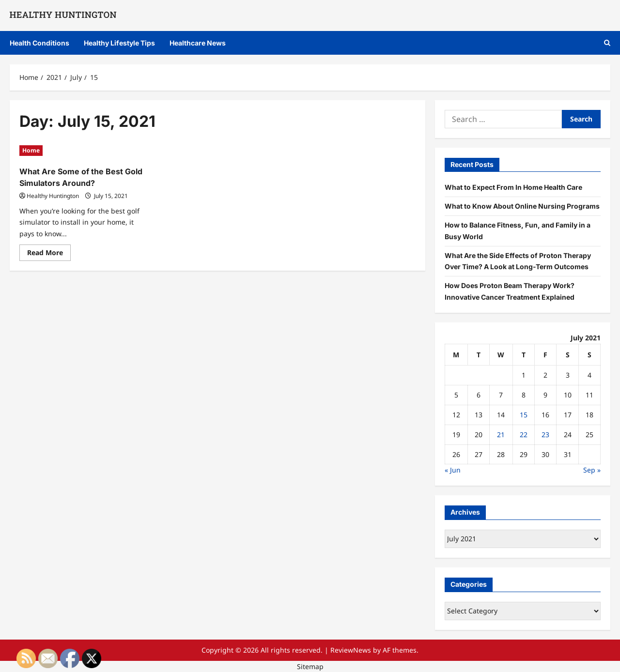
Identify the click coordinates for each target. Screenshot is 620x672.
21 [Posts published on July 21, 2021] (501, 435)
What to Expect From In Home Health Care (513, 187)
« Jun (453, 470)
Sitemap (310, 666)
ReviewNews (351, 650)
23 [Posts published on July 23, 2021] (545, 435)
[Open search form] (607, 43)
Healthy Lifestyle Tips (119, 43)
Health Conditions (39, 43)
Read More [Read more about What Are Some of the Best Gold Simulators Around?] (49, 254)
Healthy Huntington (53, 196)
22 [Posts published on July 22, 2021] (524, 435)
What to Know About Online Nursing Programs (522, 206)
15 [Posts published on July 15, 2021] (524, 415)
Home (31, 150)
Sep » (592, 470)
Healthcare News (198, 43)
